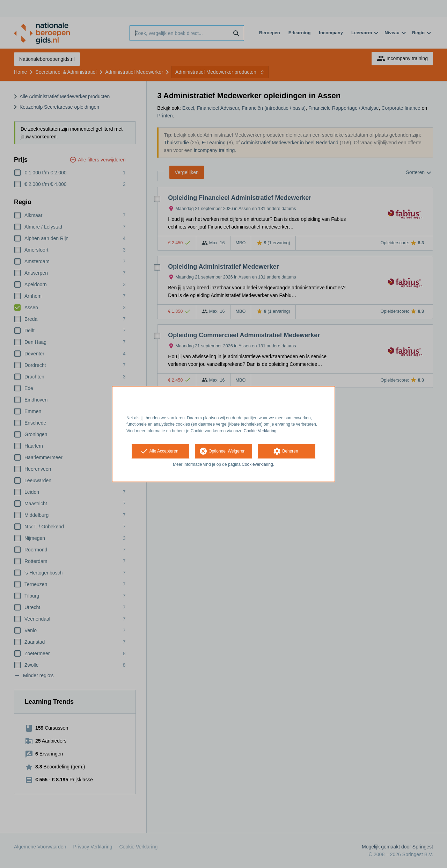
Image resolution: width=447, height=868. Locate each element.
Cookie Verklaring (260, 431)
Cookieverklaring (257, 464)
